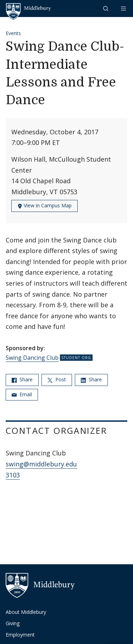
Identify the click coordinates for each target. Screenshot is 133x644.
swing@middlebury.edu (41, 464)
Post (57, 379)
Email (22, 394)
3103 (13, 475)
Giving (13, 623)
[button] (106, 8)
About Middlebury (26, 612)
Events (13, 33)
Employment (20, 635)
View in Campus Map (45, 205)
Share (22, 379)
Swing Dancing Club (32, 358)
